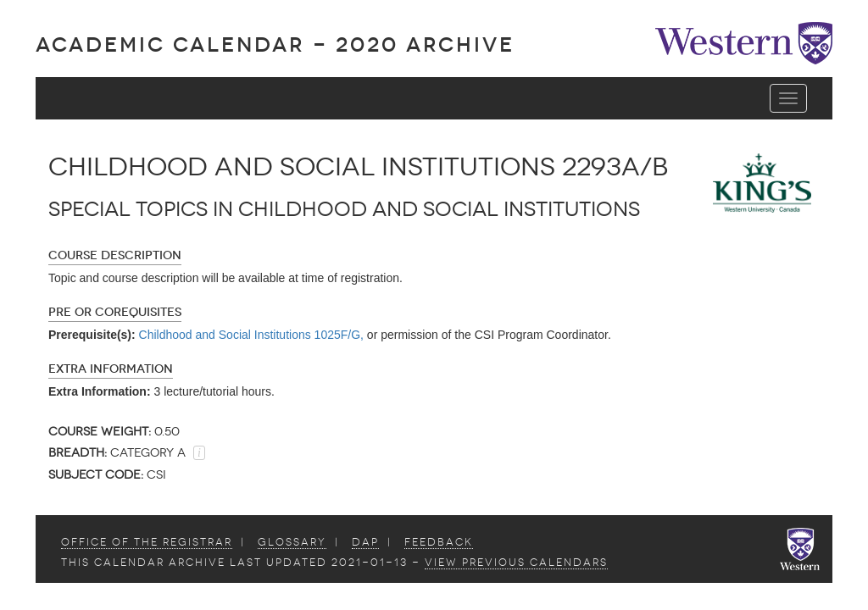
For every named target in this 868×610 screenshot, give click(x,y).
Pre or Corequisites (115, 312)
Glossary (292, 542)
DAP (365, 542)
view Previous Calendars (516, 563)
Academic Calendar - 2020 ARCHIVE (275, 44)
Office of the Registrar (147, 542)
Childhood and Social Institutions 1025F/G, (251, 335)
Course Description (115, 255)
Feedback (439, 542)
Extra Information (111, 369)
